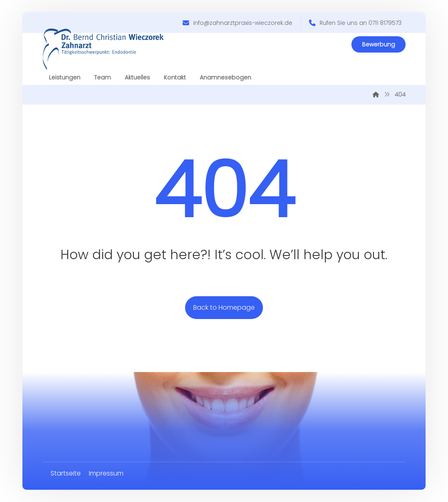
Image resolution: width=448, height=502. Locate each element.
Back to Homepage (224, 307)
